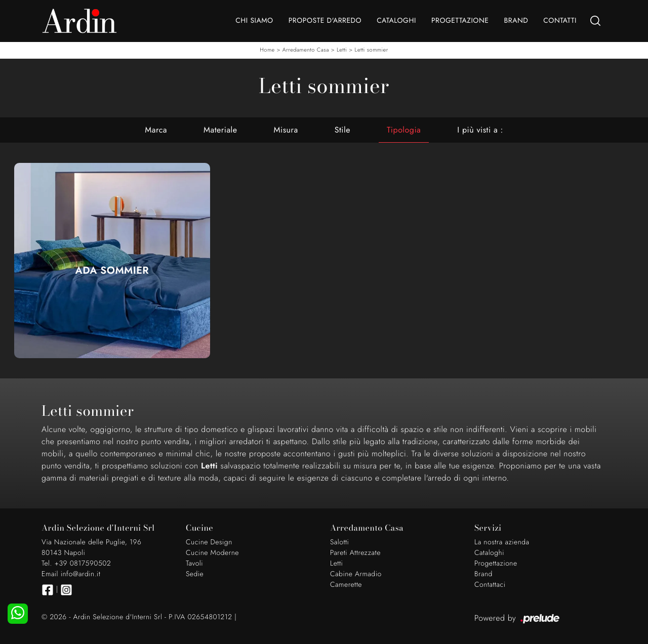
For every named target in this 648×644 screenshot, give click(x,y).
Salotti (339, 542)
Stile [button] (342, 130)
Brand (516, 21)
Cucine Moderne (212, 553)
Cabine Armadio (356, 574)
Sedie (195, 574)
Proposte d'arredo (325, 21)
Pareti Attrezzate (355, 553)
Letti (342, 50)
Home (267, 50)
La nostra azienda (502, 542)
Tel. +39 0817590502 (76, 564)
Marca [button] (156, 130)
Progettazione (460, 21)
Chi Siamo (254, 21)
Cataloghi (396, 21)
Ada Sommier (112, 271)
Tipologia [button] (404, 130)
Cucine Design (209, 542)
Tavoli (194, 564)
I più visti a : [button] (480, 130)
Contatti (560, 21)
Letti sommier (372, 50)
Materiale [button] (220, 130)
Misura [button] (286, 130)
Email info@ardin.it (71, 574)
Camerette (346, 585)
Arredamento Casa (306, 50)
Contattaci (490, 585)
